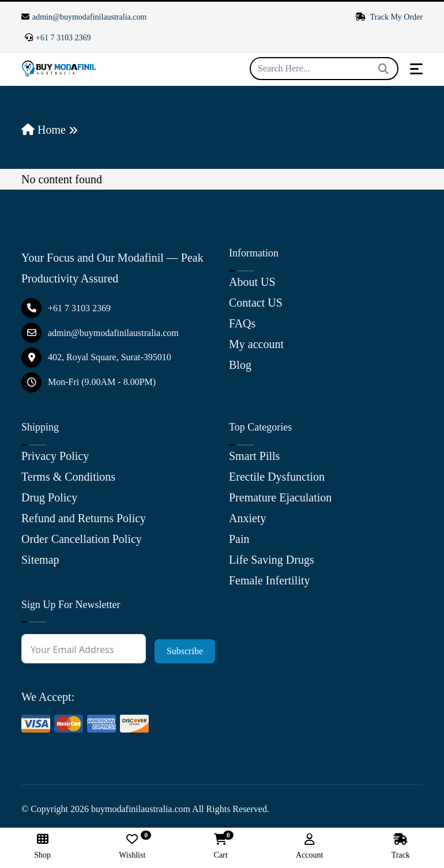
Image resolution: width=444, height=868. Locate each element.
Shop (42, 846)
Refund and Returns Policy (84, 518)
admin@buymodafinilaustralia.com (84, 17)
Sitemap (40, 560)
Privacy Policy (55, 456)
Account (309, 846)
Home (44, 130)
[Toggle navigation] (416, 69)
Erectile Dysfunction (277, 477)
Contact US (256, 303)
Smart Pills (254, 456)
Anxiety (247, 518)
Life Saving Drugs (272, 560)
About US (252, 282)
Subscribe (185, 651)
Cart (221, 846)
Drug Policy (49, 497)
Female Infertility (270, 580)
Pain (239, 539)
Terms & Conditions (68, 477)
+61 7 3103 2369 (58, 38)
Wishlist (132, 846)
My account (256, 344)
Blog (240, 365)
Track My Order (389, 17)
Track (401, 846)
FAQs (242, 323)
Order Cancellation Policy (82, 539)
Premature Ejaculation (280, 497)
